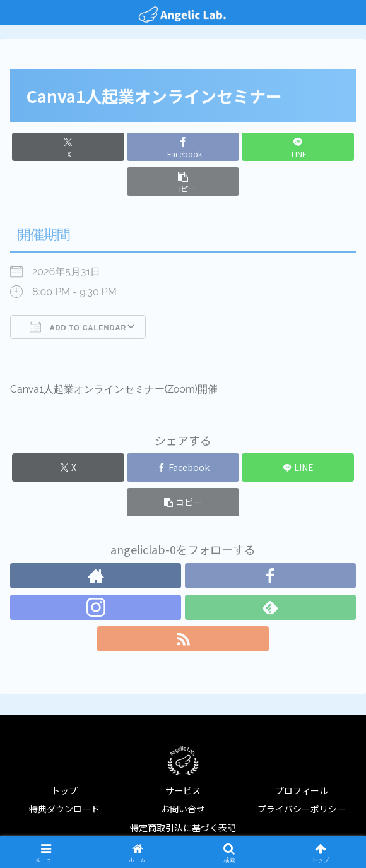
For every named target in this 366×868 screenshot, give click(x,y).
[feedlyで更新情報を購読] (270, 607)
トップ (64, 790)
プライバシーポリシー (302, 809)
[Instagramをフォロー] (96, 607)
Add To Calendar (78, 327)
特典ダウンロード (64, 809)
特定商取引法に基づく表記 (183, 828)
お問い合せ (183, 809)
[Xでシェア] (68, 147)
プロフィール (302, 790)
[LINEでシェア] (298, 147)
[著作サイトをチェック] (96, 576)
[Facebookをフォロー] (270, 576)
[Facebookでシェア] (183, 147)
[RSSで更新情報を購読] (183, 639)
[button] (183, 181)
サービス (183, 790)
